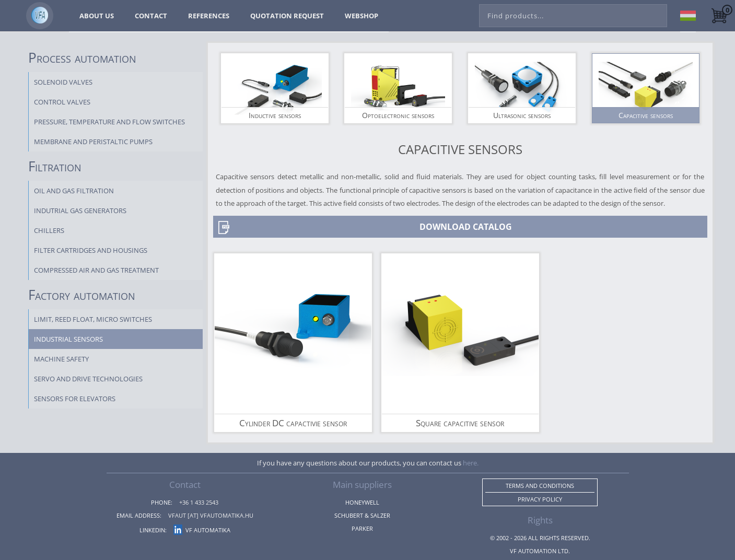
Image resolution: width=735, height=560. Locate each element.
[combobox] (573, 14)
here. (471, 463)
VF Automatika (202, 530)
